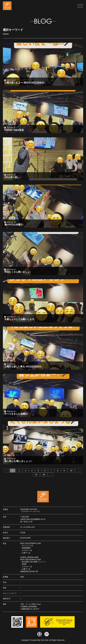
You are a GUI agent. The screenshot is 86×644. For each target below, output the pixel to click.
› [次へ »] (51, 475)
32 (36, 475)
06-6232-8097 (26, 538)
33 (44, 475)
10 (71, 471)
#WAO (6, 35)
